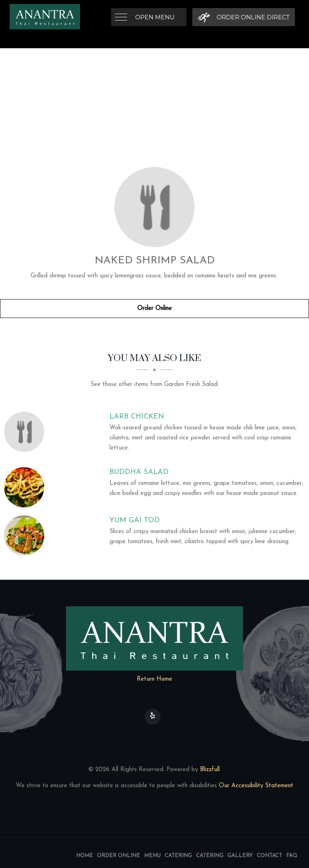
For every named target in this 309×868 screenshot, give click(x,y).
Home (84, 856)
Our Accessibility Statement (255, 786)
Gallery (240, 856)
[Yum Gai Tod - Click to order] (26, 536)
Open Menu (155, 17)
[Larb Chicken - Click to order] (26, 432)
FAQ (292, 856)
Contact (269, 856)
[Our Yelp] (152, 717)
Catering (178, 856)
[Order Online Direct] (244, 17)
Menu (152, 856)
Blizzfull (210, 770)
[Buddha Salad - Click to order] (26, 487)
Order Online (154, 309)
